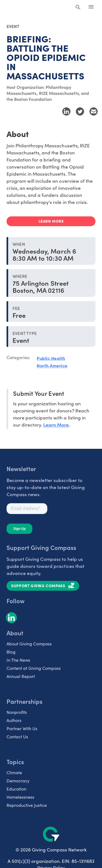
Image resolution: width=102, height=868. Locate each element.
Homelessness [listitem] (20, 797)
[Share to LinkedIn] (66, 111)
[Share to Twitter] (80, 111)
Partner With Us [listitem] (22, 728)
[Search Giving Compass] (78, 8)
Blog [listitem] (11, 652)
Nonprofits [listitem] (17, 712)
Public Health (51, 358)
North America (52, 365)
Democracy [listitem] (18, 781)
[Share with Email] (94, 111)
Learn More (56, 424)
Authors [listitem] (14, 720)
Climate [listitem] (14, 772)
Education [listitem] (16, 789)
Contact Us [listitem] (17, 737)
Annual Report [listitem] (21, 676)
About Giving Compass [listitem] (29, 644)
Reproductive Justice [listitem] (27, 805)
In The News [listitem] (18, 660)
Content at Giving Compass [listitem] (34, 668)
